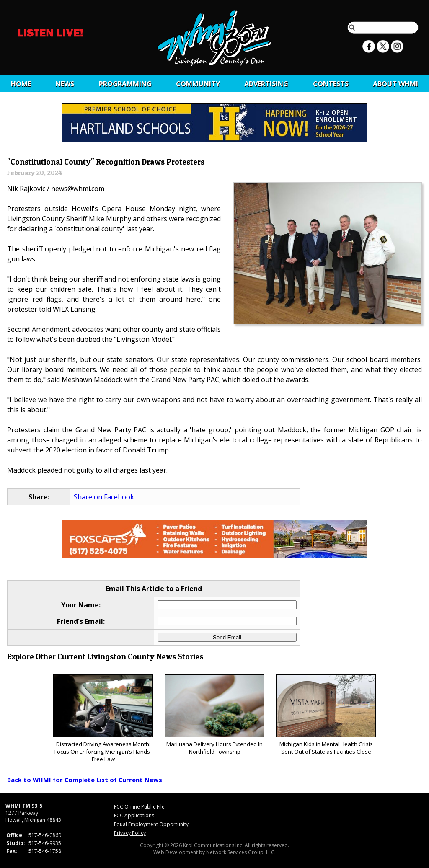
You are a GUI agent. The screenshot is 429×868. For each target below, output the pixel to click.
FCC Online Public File (139, 807)
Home (21, 84)
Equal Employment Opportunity (151, 824)
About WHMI (395, 84)
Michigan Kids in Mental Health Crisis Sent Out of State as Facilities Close (326, 715)
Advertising (266, 84)
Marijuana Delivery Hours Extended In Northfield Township (214, 715)
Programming (125, 84)
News (65, 84)
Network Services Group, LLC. (241, 852)
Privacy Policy (130, 833)
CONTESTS (331, 84)
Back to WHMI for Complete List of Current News (85, 780)
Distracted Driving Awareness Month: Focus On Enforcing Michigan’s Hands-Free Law (103, 719)
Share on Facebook (104, 497)
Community (198, 84)
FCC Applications (134, 815)
